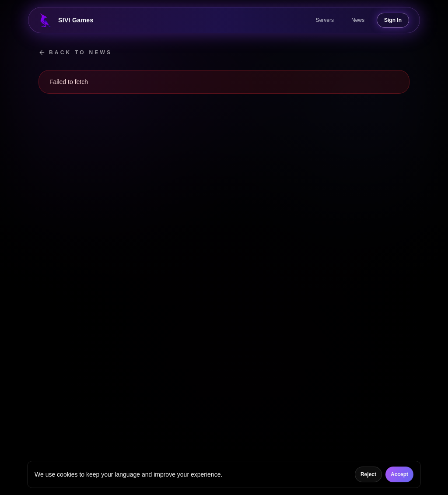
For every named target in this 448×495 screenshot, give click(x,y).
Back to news (75, 53)
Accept (399, 474)
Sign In (393, 20)
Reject (368, 474)
